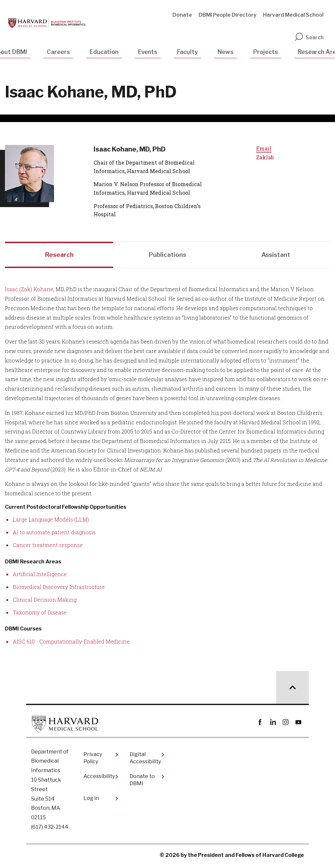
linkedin (273, 725)
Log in (91, 801)
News (226, 52)
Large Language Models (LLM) (51, 522)
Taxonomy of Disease (40, 615)
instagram (285, 725)
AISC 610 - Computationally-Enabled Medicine (71, 644)
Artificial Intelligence (40, 577)
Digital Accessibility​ (145, 760)
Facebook (260, 725)
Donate (182, 15)
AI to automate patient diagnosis (54, 535)
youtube (298, 725)
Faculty (187, 52)
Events (148, 52)
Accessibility (99, 779)
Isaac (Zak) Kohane (29, 292)
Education (104, 52)
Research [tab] (59, 256)
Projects (266, 52)
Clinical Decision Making (45, 602)
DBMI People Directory (228, 15)
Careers (58, 52)
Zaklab (265, 157)
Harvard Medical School (293, 15)
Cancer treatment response (48, 547)
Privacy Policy (93, 760)
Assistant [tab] (276, 256)
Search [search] (309, 37)
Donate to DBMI (142, 782)
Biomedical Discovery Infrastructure (59, 589)
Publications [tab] (167, 256)
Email (264, 148)
